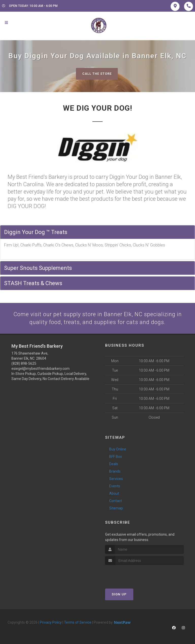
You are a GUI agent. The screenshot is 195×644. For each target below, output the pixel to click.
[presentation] (132, 574)
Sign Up (119, 594)
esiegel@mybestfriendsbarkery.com (40, 369)
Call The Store (97, 74)
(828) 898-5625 (24, 364)
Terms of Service (78, 622)
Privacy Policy (51, 622)
